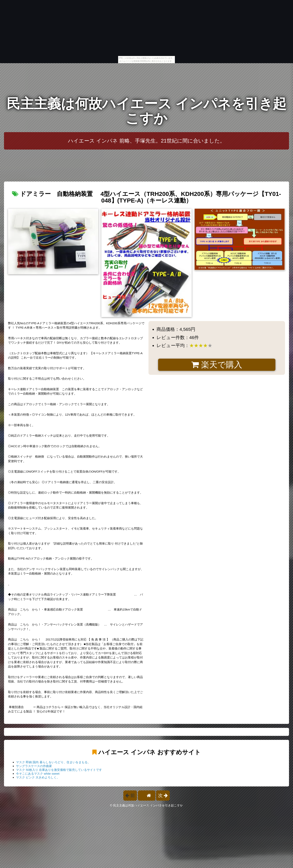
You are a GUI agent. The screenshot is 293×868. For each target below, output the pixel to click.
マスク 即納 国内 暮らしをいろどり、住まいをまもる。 (53, 762)
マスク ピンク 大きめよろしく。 (38, 777)
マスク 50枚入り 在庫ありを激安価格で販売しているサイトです (59, 770)
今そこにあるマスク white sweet (38, 774)
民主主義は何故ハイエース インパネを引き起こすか (147, 111)
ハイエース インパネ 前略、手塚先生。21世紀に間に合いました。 (146, 141)
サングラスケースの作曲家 (34, 766)
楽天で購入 (217, 365)
